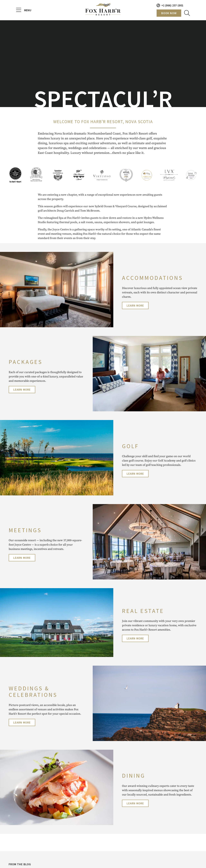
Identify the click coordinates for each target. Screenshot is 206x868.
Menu (24, 10)
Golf (130, 446)
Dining (134, 776)
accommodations (152, 278)
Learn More (135, 305)
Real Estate (143, 611)
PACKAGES (26, 362)
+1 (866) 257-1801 (172, 5)
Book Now (169, 13)
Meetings (25, 530)
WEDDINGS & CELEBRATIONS (33, 692)
